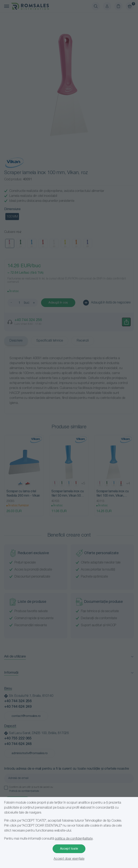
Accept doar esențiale (69, 859)
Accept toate (69, 849)
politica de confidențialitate (74, 839)
